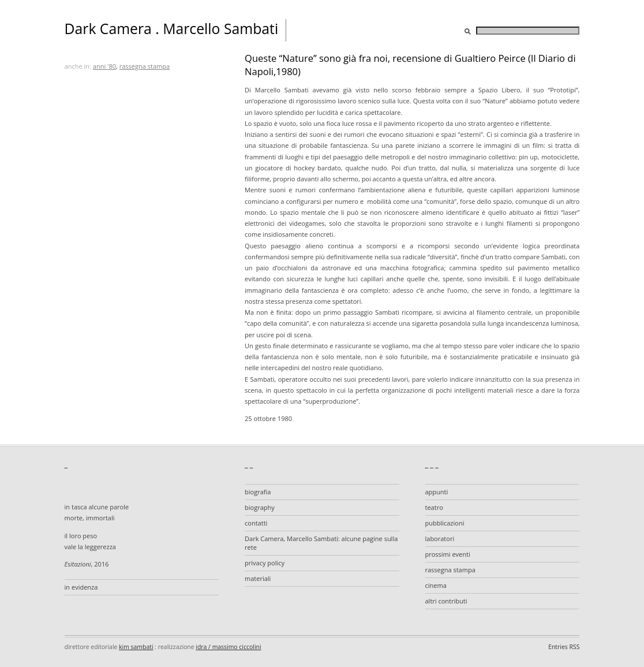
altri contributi (446, 601)
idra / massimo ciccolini (228, 647)
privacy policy (265, 563)
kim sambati (136, 647)
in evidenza (81, 587)
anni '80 (104, 66)
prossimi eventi (448, 554)
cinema (436, 585)
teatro (434, 507)
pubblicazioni (445, 523)
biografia (258, 492)
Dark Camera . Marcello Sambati (172, 29)
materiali (258, 578)
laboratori (440, 539)
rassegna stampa (145, 66)
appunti (437, 492)
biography (260, 507)
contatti (256, 523)
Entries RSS (564, 647)
